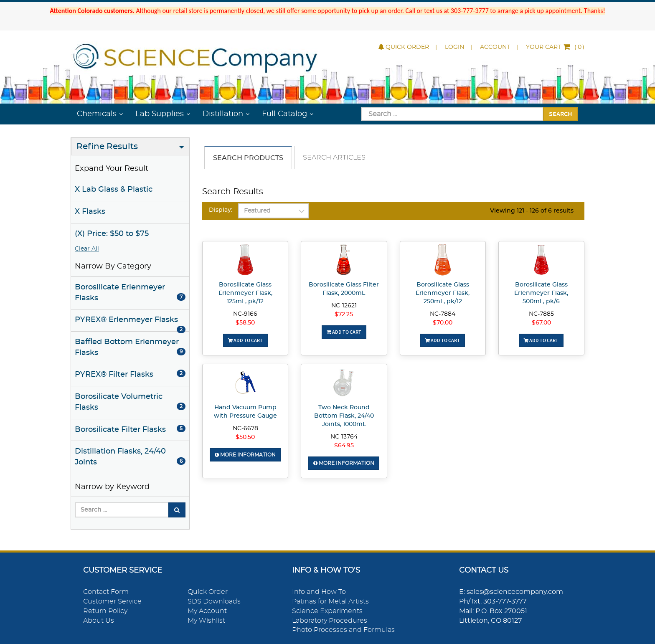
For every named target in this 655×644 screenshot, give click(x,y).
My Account (207, 611)
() (555, 47)
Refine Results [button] (107, 147)
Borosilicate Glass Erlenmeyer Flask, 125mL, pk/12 (245, 293)
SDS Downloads (214, 601)
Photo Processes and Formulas (343, 630)
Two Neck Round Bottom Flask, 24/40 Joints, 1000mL (344, 416)
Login (454, 47)
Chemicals (97, 114)
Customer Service (112, 601)
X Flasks (90, 212)
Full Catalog (284, 114)
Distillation (223, 114)
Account (495, 47)
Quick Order (404, 47)
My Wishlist (206, 621)
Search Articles (334, 157)
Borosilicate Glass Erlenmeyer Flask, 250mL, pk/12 (443, 293)
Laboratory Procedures (330, 621)
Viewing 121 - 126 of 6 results (532, 211)
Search (561, 114)
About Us (99, 621)
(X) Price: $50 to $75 (112, 234)
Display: (221, 210)
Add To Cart (245, 340)
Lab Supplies (160, 114)
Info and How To (319, 592)
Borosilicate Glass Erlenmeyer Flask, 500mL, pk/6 (541, 293)
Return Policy (105, 611)
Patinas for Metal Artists (330, 601)
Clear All (87, 249)
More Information (245, 455)
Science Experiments (327, 611)
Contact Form (106, 592)
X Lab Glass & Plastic (114, 190)
